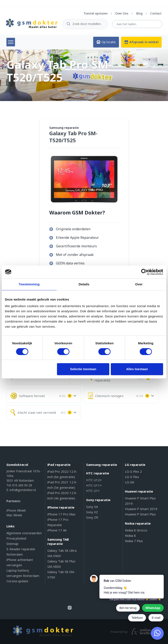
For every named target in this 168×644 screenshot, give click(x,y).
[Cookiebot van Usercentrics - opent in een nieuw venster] (144, 272)
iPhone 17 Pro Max (61, 514)
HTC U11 (93, 491)
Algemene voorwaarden (24, 533)
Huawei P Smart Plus (140, 514)
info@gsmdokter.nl (23, 490)
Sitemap (12, 544)
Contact (156, 13)
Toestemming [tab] (29, 284)
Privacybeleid (16, 538)
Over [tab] (139, 284)
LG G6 (130, 482)
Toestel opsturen (96, 13)
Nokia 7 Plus (134, 541)
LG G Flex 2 (133, 471)
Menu (11, 42)
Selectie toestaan (83, 369)
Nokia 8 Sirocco (136, 530)
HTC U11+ (94, 485)
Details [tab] (84, 284)
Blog (139, 13)
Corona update (17, 581)
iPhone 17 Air (57, 530)
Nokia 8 (130, 535)
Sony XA (92, 507)
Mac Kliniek (14, 515)
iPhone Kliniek (16, 510)
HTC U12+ (94, 480)
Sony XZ (92, 512)
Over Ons (122, 13)
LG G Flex (132, 477)
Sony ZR (92, 517)
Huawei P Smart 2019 (141, 509)
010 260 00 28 (22, 485)
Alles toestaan (137, 369)
